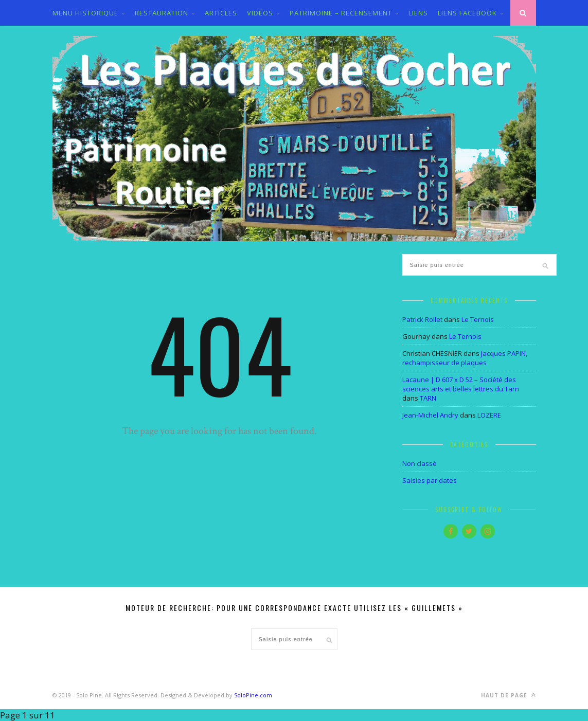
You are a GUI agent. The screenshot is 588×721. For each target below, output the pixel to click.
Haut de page (509, 695)
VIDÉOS (260, 13)
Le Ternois (478, 319)
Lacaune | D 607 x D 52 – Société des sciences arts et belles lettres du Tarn (461, 384)
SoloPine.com (253, 695)
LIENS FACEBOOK (467, 13)
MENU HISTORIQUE (85, 13)
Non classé (420, 463)
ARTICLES (221, 13)
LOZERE (489, 415)
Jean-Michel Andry (430, 415)
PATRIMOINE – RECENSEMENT (341, 13)
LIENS (418, 13)
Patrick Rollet (422, 319)
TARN (428, 398)
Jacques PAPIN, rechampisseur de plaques (465, 358)
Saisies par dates (430, 480)
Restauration (162, 13)
